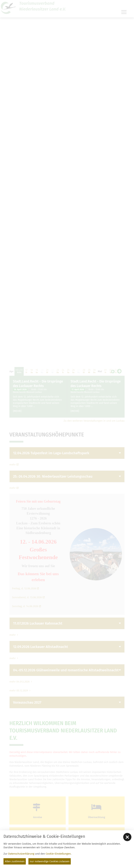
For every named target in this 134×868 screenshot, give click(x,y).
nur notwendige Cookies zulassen (50, 861)
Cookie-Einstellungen (58, 854)
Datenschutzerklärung (21, 854)
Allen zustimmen (15, 861)
